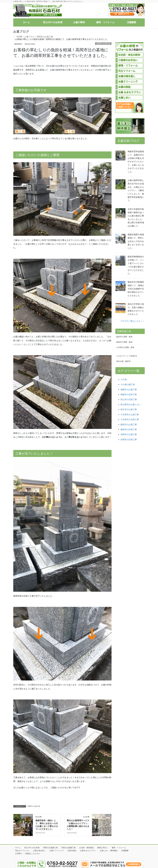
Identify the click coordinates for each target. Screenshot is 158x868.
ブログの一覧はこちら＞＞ (132, 321)
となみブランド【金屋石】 (127, 356)
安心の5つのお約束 (32, 848)
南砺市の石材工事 (129, 395)
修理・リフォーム (119, 848)
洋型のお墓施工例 (68, 848)
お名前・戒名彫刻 (86, 848)
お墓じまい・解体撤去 (109, 851)
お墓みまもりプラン (88, 851)
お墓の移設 (72, 851)
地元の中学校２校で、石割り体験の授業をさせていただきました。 (136, 309)
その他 (124, 379)
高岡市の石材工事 (129, 440)
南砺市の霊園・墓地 (124, 342)
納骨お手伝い (103, 848)
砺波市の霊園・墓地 (124, 337)
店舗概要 (125, 851)
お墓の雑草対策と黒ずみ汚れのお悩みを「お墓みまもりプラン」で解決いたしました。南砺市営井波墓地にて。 (136, 190)
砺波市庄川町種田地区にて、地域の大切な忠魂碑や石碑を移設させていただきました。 (136, 289)
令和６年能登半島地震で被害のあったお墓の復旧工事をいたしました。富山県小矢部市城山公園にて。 (136, 218)
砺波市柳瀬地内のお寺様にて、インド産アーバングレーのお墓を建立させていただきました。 (136, 265)
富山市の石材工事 (129, 399)
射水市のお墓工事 (129, 409)
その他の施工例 (128, 384)
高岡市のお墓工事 (103, 44)
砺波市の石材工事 (129, 429)
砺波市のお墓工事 (129, 424)
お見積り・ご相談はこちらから (28, 853)
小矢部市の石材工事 (130, 420)
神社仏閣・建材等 (123, 361)
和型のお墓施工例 (50, 848)
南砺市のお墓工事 (129, 390)
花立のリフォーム (22, 851)
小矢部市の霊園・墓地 (125, 347)
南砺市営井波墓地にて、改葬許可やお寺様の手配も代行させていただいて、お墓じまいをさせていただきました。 (136, 162)
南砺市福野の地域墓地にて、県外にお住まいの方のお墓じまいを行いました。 (136, 241)
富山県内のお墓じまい (131, 404)
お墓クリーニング (57, 851)
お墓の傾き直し (39, 851)
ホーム (18, 848)
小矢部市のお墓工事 (130, 415)
